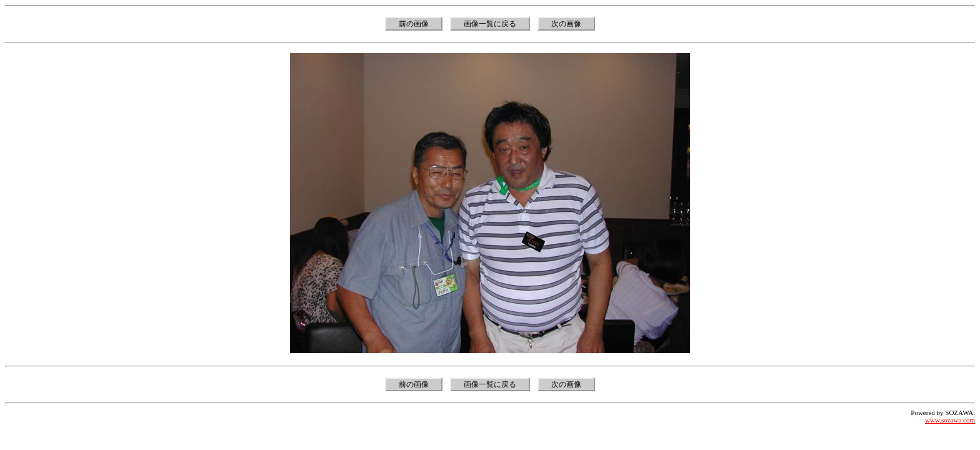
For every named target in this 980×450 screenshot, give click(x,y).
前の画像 (414, 24)
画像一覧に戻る (490, 24)
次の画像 (566, 24)
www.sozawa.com (950, 420)
